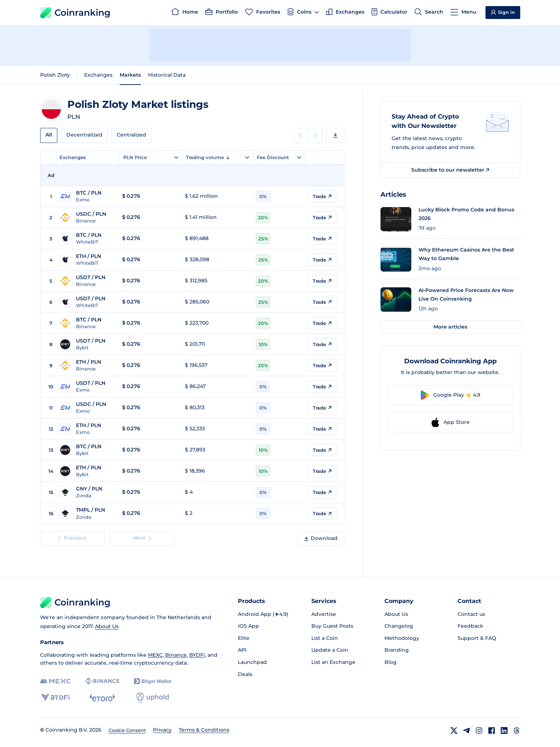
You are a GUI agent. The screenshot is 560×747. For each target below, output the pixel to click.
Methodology (402, 638)
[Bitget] (153, 681)
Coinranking (75, 13)
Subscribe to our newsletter (450, 170)
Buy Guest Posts (332, 626)
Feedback (470, 626)
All (49, 135)
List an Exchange (333, 662)
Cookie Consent (127, 730)
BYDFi (197, 655)
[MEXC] (55, 681)
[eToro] (102, 698)
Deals (245, 674)
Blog (391, 662)
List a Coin (325, 638)
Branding (397, 650)
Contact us (471, 614)
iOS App (248, 626)
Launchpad (252, 662)
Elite (244, 638)
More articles (450, 327)
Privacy (162, 730)
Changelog (399, 626)
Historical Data (167, 75)
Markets (130, 75)
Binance (176, 655)
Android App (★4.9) (263, 614)
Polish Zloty (55, 75)
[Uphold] (153, 698)
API (242, 650)
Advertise (324, 614)
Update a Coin (330, 650)
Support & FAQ (477, 638)
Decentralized (84, 135)
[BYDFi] (55, 698)
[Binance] (102, 681)
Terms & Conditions (204, 730)
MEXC (155, 655)
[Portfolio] (222, 13)
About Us (107, 626)
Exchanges (98, 75)
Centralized (131, 135)
